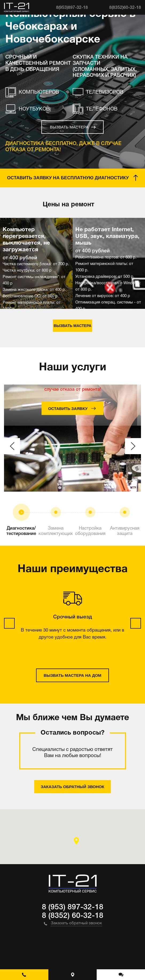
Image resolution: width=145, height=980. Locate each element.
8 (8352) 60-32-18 (73, 916)
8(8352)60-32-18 (125, 8)
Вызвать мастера (69, 127)
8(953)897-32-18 (72, 8)
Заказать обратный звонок (73, 787)
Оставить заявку (68, 408)
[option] (36, 263)
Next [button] (133, 446)
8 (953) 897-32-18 (73, 907)
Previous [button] (12, 446)
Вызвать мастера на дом (72, 675)
